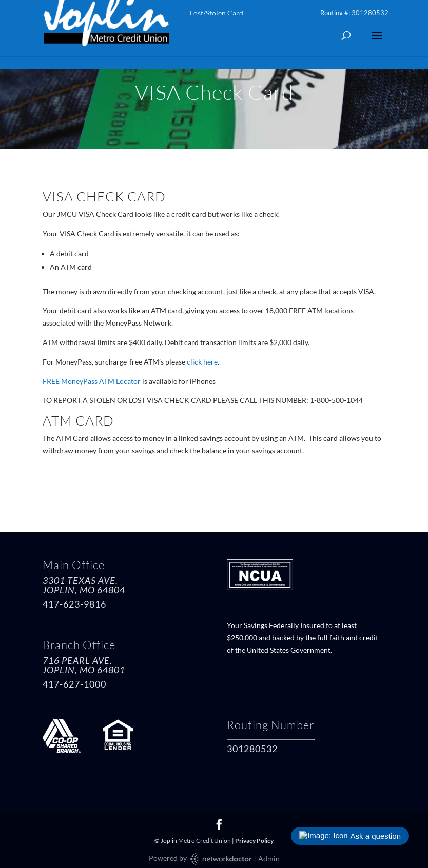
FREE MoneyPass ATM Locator (92, 381)
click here (202, 362)
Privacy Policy (254, 841)
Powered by (201, 859)
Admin (269, 859)
